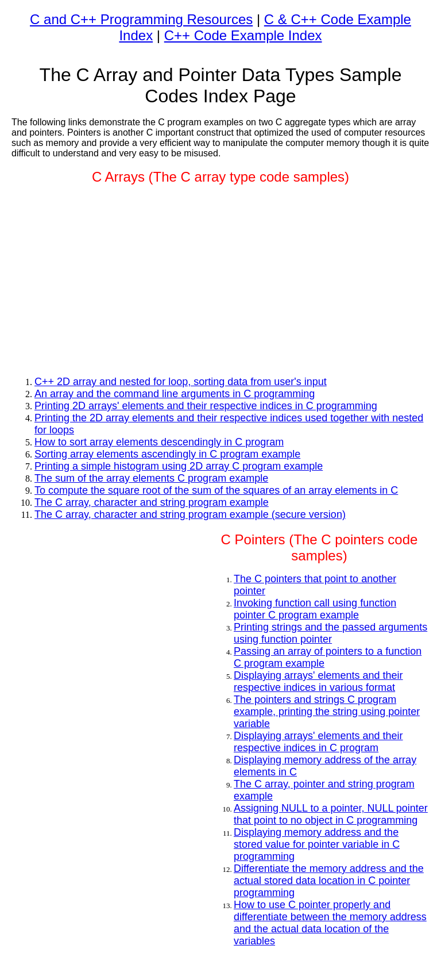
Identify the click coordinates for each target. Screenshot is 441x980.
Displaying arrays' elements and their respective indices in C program (318, 742)
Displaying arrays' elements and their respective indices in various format (318, 681)
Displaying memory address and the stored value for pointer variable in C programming (317, 844)
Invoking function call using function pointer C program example (315, 609)
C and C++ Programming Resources (141, 19)
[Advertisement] (220, 276)
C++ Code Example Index (243, 35)
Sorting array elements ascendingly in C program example (167, 454)
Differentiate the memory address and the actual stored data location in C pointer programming (329, 881)
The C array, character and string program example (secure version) (190, 514)
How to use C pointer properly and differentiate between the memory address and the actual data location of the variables (330, 923)
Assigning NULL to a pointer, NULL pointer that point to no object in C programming (331, 814)
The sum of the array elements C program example (151, 478)
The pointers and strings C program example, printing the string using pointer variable (327, 712)
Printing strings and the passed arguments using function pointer (330, 633)
